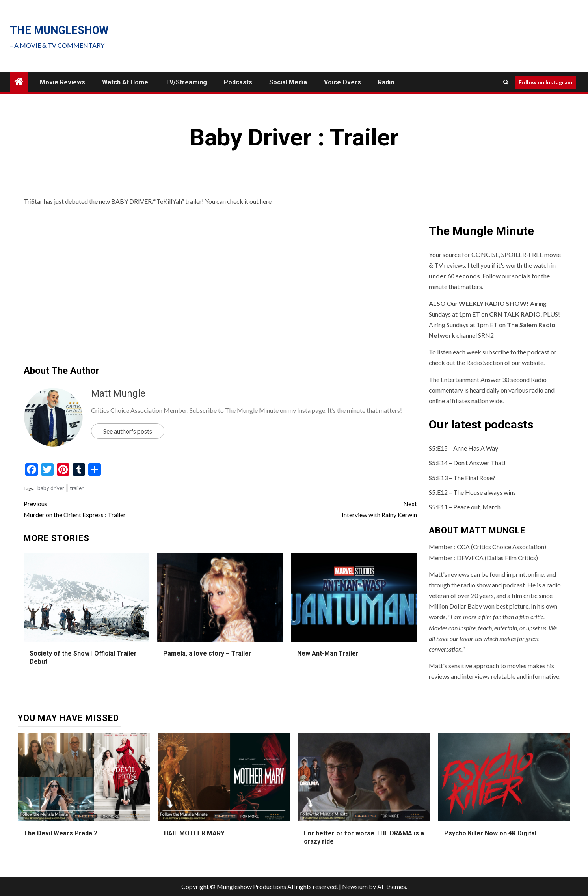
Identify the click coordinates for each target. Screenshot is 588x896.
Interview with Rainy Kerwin (319, 508)
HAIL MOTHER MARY (194, 833)
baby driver (51, 488)
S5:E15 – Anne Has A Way (463, 448)
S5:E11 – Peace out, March (465, 507)
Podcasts (238, 82)
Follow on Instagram (545, 82)
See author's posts (128, 431)
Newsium (355, 886)
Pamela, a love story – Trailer (207, 653)
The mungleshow (59, 30)
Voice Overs (342, 82)
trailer (77, 488)
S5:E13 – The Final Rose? (462, 478)
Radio (386, 82)
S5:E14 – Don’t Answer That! (467, 463)
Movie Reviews (62, 82)
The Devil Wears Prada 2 (60, 833)
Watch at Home (125, 82)
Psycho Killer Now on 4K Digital (490, 833)
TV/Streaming (186, 82)
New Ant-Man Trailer (328, 653)
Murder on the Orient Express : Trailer (122, 508)
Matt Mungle (118, 393)
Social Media (288, 82)
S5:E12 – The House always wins (472, 492)
